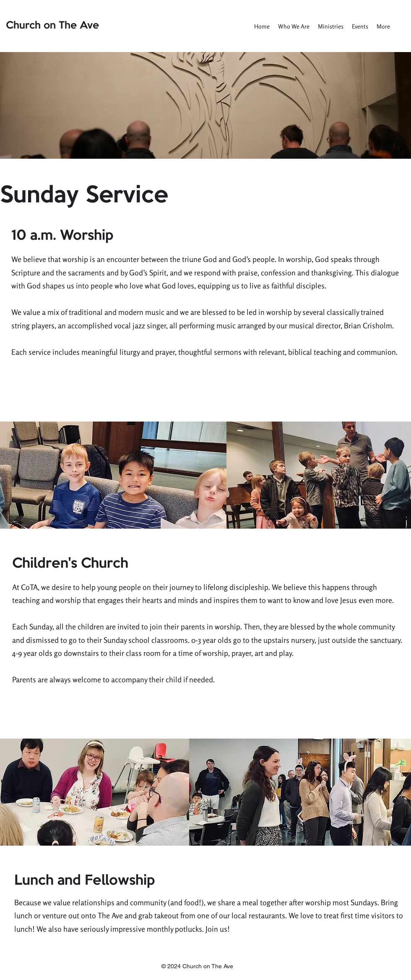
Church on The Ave (52, 26)
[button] (294, 26)
